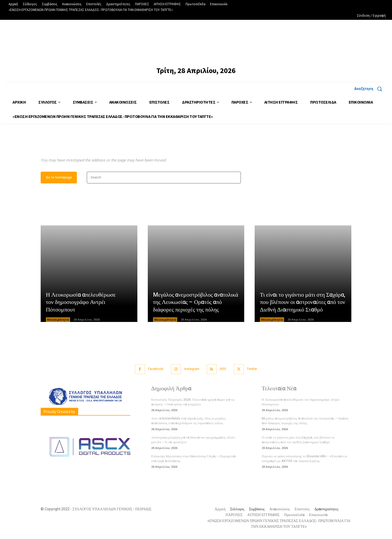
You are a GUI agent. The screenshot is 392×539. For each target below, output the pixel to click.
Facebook (155, 370)
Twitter (253, 370)
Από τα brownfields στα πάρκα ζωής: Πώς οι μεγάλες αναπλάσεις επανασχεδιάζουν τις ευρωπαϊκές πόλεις (189, 422)
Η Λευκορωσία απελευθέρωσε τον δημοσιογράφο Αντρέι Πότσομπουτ (81, 303)
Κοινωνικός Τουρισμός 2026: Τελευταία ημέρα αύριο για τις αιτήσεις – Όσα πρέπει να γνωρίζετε (193, 403)
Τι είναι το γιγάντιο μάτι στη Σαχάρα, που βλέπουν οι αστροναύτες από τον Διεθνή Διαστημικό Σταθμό (302, 303)
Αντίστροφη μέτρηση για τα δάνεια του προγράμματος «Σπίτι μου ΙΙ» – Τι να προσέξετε (193, 441)
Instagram (191, 370)
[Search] (235, 179)
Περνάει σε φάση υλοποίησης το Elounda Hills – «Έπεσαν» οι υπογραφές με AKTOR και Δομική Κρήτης (304, 460)
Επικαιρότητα (58, 321)
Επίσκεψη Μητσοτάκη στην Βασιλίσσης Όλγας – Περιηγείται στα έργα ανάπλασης (194, 460)
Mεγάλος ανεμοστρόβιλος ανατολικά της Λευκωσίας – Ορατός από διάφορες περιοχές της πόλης (196, 303)
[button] (370, 89)
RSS (223, 370)
